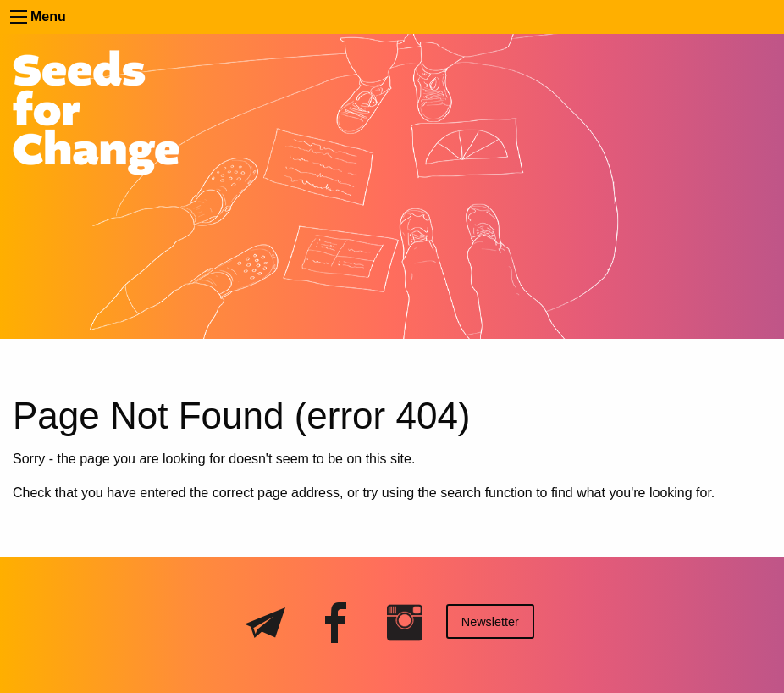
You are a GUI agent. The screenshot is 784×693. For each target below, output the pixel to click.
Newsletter (490, 622)
